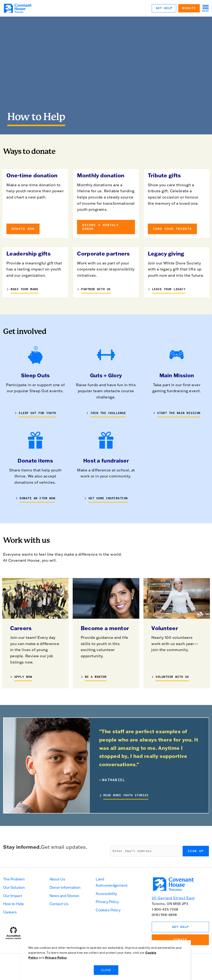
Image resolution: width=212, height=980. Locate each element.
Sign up (196, 851)
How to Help (13, 904)
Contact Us (59, 904)
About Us (57, 879)
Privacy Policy (107, 902)
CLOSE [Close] (106, 970)
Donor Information (65, 887)
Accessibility (106, 894)
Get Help (164, 8)
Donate (189, 8)
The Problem (14, 879)
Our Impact (13, 896)
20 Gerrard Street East (173, 898)
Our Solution (14, 887)
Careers (10, 912)
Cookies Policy (108, 910)
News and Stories (64, 896)
